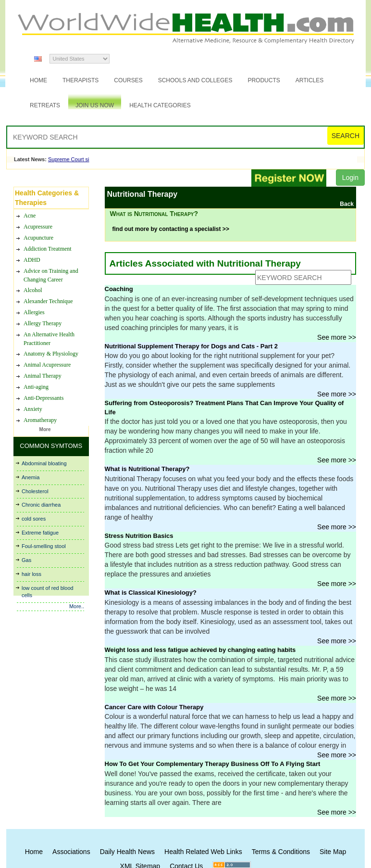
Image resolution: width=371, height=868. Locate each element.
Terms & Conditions (281, 852)
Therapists (80, 80)
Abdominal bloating (44, 463)
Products (264, 80)
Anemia (31, 477)
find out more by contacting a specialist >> (171, 229)
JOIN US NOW (95, 105)
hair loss (31, 574)
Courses (128, 80)
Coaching (119, 289)
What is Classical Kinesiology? (151, 593)
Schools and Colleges (195, 80)
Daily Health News (127, 852)
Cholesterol (35, 491)
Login (350, 178)
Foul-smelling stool (44, 546)
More (45, 429)
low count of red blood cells (48, 592)
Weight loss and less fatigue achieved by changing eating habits (200, 650)
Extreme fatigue (40, 533)
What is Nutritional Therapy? (147, 469)
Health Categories (160, 105)
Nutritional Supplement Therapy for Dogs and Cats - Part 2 (191, 346)
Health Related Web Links (203, 852)
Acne (30, 424)
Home (38, 80)
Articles (309, 80)
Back (347, 204)
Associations (71, 852)
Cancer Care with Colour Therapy (154, 707)
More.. (77, 606)
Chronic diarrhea (41, 505)
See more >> (337, 337)
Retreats (45, 105)
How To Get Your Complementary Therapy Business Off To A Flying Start (213, 764)
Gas (26, 560)
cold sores (34, 519)
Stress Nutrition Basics (139, 536)
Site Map (333, 852)
